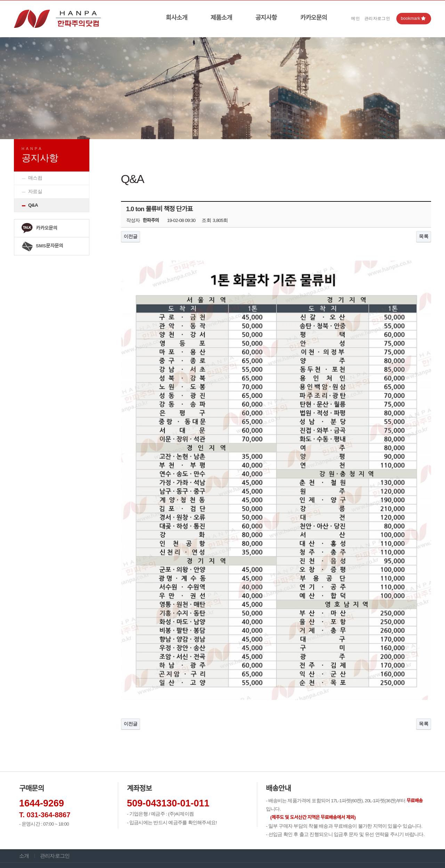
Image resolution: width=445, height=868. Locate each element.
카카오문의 (313, 18)
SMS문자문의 (42, 246)
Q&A (33, 205)
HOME (387, 145)
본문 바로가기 (0, 1)
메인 (355, 18)
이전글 (131, 236)
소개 (24, 802)
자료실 (35, 192)
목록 (424, 236)
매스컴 (35, 178)
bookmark (413, 18)
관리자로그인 (377, 18)
